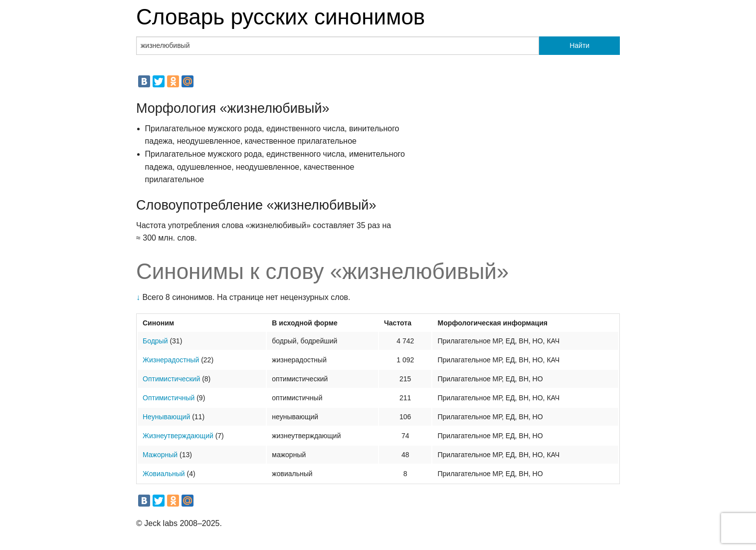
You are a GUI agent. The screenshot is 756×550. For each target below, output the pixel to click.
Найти (579, 45)
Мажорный (160, 455)
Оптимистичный (169, 398)
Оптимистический (171, 379)
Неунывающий (166, 417)
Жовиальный (164, 474)
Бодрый (155, 341)
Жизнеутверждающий (178, 436)
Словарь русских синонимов (281, 17)
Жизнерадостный (171, 360)
